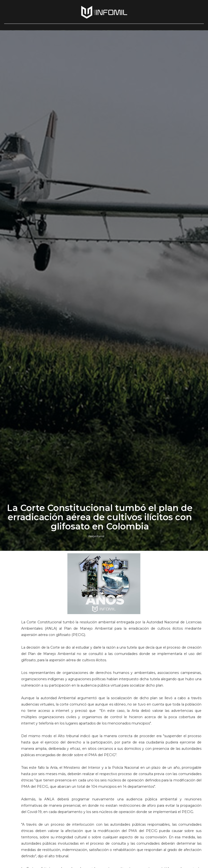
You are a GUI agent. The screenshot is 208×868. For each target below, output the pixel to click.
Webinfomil (96, 536)
